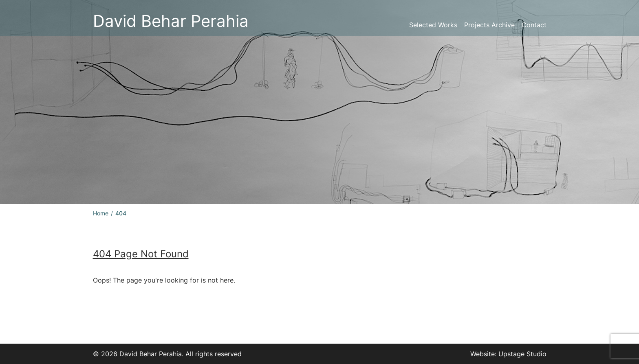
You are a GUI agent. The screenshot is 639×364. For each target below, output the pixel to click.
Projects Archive (489, 25)
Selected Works (433, 25)
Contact (534, 25)
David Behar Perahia (171, 21)
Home (101, 213)
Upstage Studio (522, 354)
